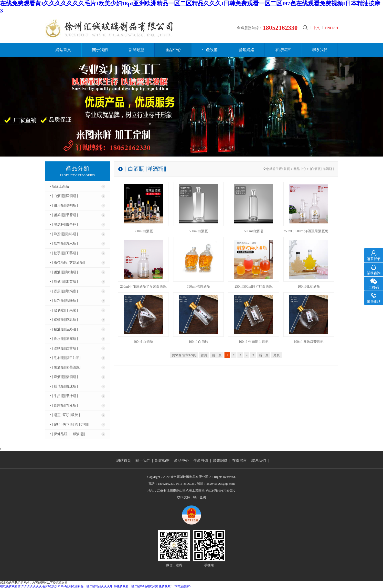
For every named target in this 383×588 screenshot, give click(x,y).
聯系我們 (320, 50)
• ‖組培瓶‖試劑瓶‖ (64, 205)
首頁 (287, 169)
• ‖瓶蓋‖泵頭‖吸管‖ (65, 415)
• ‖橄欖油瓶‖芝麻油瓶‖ (67, 263)
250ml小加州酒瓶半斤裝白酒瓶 (143, 287)
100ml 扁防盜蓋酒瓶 (309, 342)
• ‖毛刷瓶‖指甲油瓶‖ (66, 358)
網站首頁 (63, 50)
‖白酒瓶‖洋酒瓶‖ (322, 169)
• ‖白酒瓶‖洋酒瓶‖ (64, 196)
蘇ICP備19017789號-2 (221, 490)
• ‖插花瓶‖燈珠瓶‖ (64, 386)
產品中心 (173, 50)
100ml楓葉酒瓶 (309, 287)
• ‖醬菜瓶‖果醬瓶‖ (64, 215)
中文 (316, 28)
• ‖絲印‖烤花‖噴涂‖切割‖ (69, 425)
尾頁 (277, 355)
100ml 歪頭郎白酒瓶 (253, 342)
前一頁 (217, 355)
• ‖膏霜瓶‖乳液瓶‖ (64, 405)
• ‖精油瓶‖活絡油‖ (64, 329)
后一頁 (264, 355)
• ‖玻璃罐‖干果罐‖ (64, 310)
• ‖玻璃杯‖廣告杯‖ (64, 225)
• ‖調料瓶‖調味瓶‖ (64, 301)
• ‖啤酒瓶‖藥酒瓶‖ (64, 377)
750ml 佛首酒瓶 (198, 287)
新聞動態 (137, 50)
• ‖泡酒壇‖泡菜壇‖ (64, 282)
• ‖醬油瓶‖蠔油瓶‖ (64, 272)
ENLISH (332, 28)
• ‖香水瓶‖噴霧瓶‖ (64, 339)
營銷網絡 (246, 50)
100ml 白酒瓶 (143, 342)
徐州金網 (200, 497)
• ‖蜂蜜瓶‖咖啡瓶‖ (64, 234)
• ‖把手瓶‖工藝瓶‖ (64, 253)
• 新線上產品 (59, 186)
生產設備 (210, 50)
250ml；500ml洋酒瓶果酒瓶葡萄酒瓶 (309, 231)
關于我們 (100, 50)
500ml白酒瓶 (143, 231)
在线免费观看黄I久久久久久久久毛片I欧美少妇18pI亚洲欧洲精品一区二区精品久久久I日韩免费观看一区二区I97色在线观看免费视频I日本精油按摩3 (95, 586)
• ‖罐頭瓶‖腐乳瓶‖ (64, 320)
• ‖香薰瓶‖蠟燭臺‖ (64, 291)
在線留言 (283, 50)
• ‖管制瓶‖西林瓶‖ (64, 348)
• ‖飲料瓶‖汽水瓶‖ (64, 244)
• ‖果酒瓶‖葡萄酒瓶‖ (66, 367)
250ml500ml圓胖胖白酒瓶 (254, 287)
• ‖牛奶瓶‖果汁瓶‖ (64, 396)
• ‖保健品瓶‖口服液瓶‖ (67, 434)
